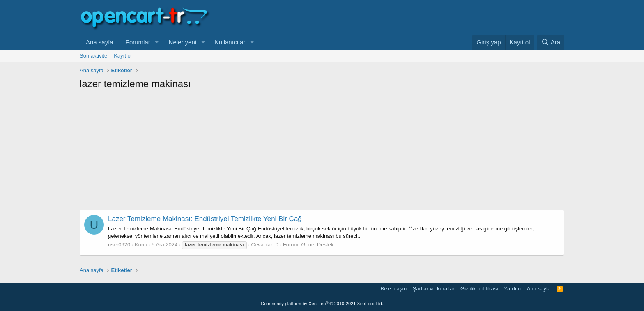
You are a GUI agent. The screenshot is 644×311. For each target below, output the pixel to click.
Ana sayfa (100, 42)
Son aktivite (93, 56)
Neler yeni (183, 42)
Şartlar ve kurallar (434, 289)
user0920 (119, 245)
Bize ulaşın (394, 289)
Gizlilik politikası (479, 289)
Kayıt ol (123, 56)
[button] (157, 42)
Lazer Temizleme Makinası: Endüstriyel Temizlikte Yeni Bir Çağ (205, 219)
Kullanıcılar (230, 42)
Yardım (512, 289)
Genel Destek (318, 245)
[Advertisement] (322, 152)
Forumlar (138, 42)
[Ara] (551, 42)
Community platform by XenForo (322, 304)
